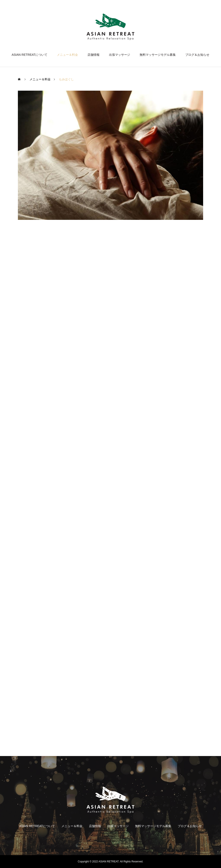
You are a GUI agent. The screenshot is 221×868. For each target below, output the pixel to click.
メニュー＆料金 (67, 55)
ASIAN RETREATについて (30, 55)
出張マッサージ (120, 55)
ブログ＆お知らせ (197, 55)
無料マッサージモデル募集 (158, 55)
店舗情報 (93, 55)
